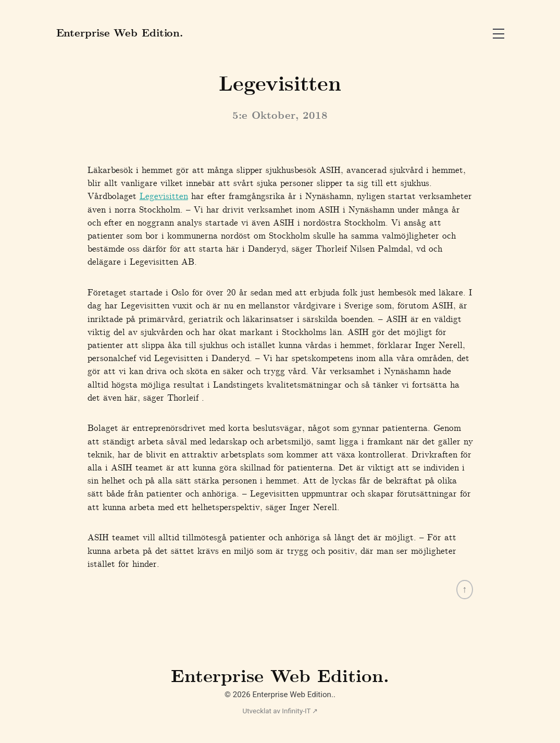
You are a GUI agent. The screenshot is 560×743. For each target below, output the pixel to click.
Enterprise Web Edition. (280, 678)
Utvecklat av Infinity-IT (276, 711)
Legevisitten (164, 197)
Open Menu (499, 34)
